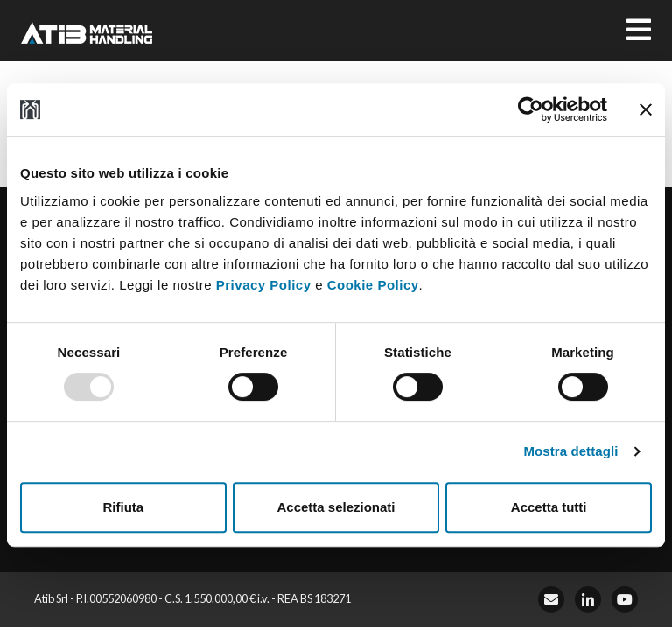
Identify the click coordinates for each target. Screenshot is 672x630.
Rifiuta (123, 507)
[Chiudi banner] (646, 109)
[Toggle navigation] (639, 31)
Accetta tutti (549, 507)
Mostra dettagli (570, 451)
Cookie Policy (373, 285)
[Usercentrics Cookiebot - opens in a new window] (531, 109)
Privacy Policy (264, 285)
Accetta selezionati (336, 507)
